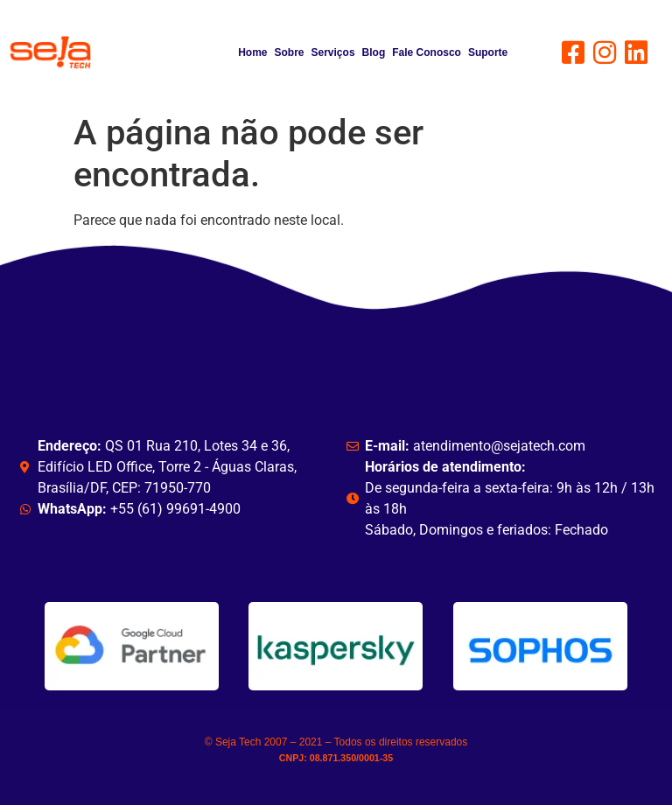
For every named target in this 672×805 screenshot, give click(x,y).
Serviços (333, 52)
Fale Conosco (427, 52)
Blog (374, 52)
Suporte (488, 52)
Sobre (290, 52)
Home (252, 52)
